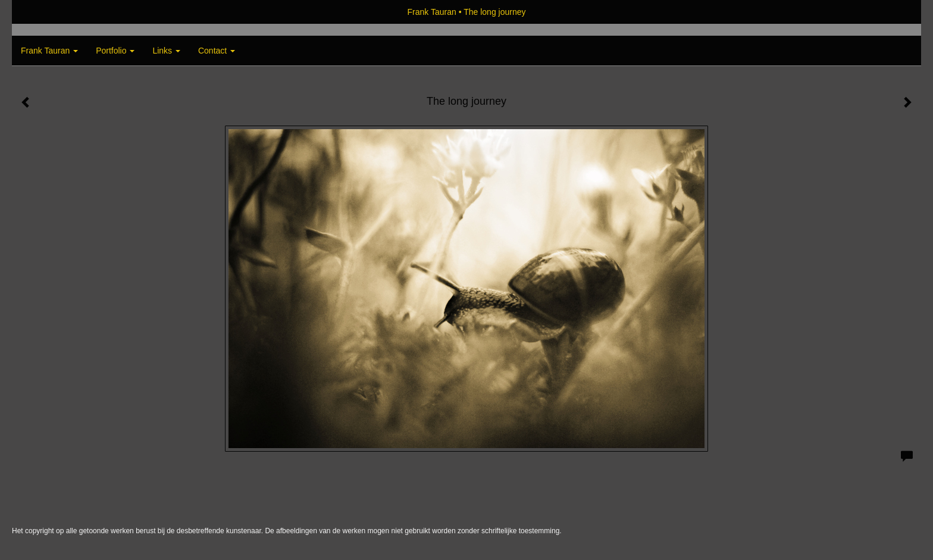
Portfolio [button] (115, 51)
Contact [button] (217, 51)
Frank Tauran (432, 12)
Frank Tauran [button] (49, 51)
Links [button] (166, 51)
